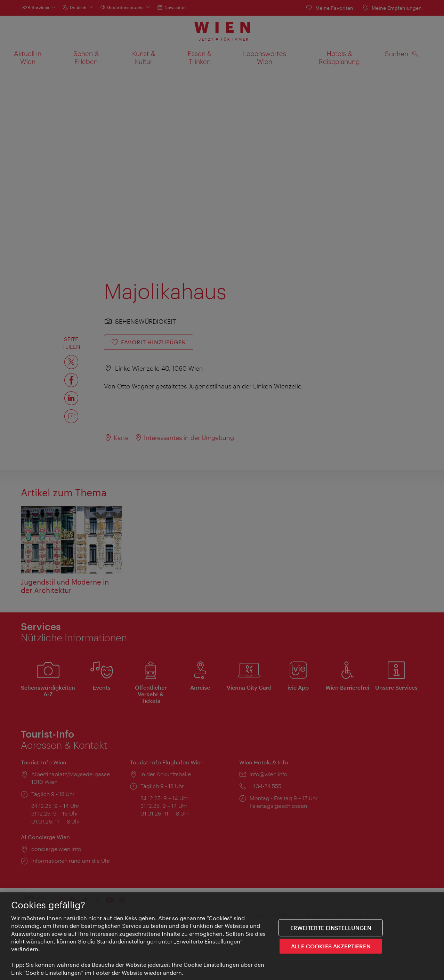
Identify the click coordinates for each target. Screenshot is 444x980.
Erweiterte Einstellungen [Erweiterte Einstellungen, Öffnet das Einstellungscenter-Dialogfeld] (331, 928)
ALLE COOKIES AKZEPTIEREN (331, 946)
